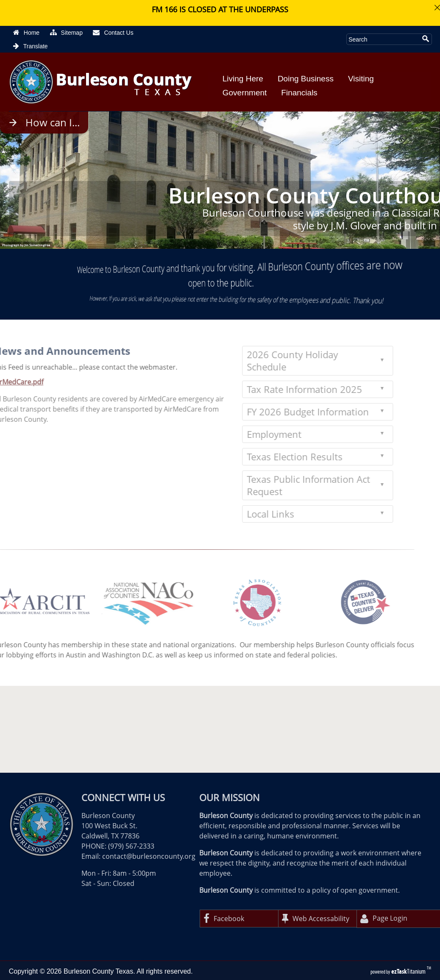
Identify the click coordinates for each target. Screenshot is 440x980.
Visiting (361, 79)
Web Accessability (316, 919)
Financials (299, 93)
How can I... (53, 122)
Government (245, 93)
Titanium (409, 971)
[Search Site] (383, 39)
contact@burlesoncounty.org (149, 856)
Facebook (224, 919)
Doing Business (306, 79)
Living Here (243, 79)
